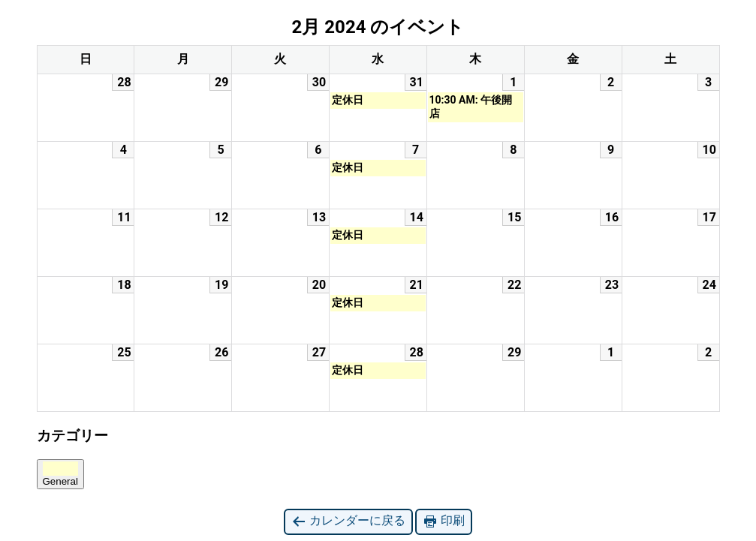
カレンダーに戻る (348, 521)
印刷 (444, 521)
